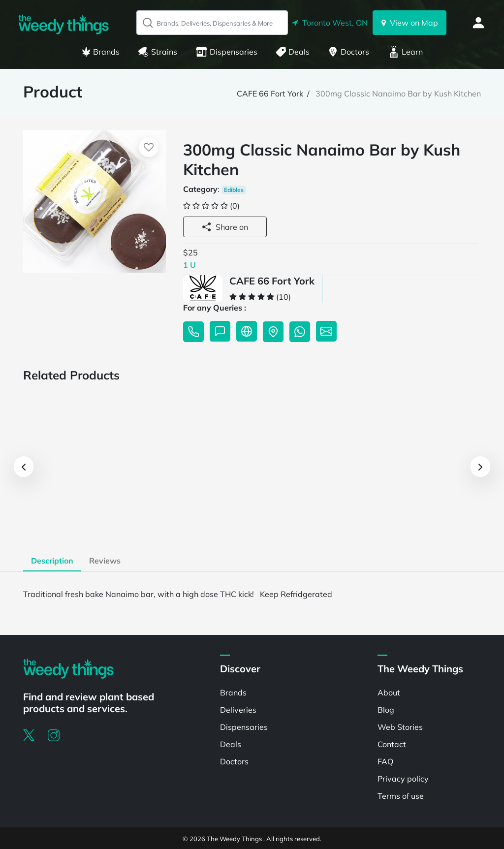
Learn (406, 52)
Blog (386, 710)
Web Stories (400, 727)
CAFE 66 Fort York (270, 94)
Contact (392, 744)
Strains (158, 52)
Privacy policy (403, 779)
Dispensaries (227, 52)
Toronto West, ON (330, 23)
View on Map (410, 23)
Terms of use (401, 796)
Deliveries (238, 710)
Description (52, 561)
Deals (293, 52)
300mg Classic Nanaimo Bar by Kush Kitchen (398, 94)
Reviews (105, 561)
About (389, 692)
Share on (225, 227)
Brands (101, 52)
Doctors (349, 52)
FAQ (385, 761)
